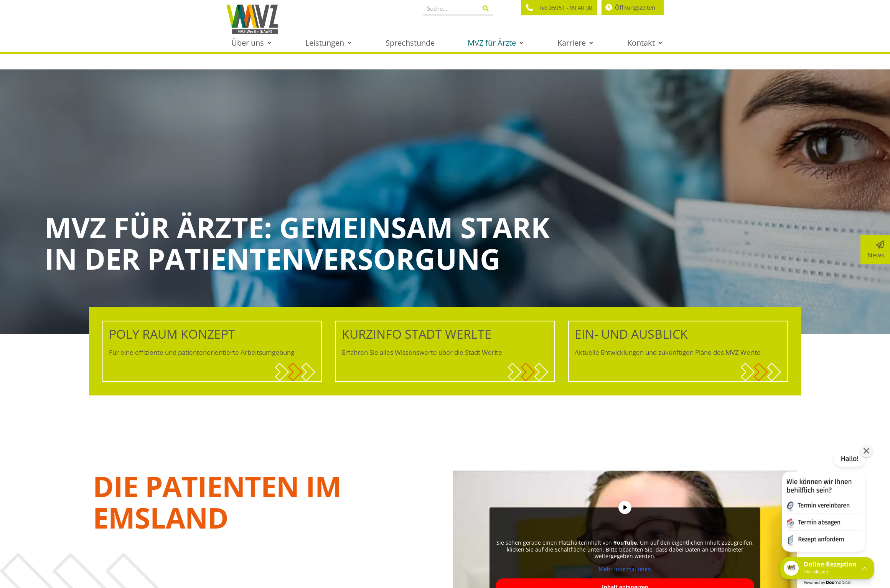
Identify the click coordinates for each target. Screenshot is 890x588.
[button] (252, 43)
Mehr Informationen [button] (625, 569)
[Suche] (486, 8)
